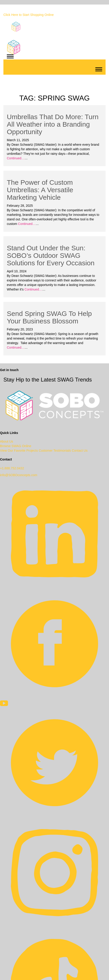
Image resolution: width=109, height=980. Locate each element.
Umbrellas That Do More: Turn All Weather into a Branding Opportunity (53, 124)
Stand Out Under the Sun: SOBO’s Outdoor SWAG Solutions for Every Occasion (51, 255)
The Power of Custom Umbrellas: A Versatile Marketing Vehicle (40, 190)
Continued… (16, 158)
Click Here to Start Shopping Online (29, 15)
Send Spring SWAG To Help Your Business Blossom (49, 317)
